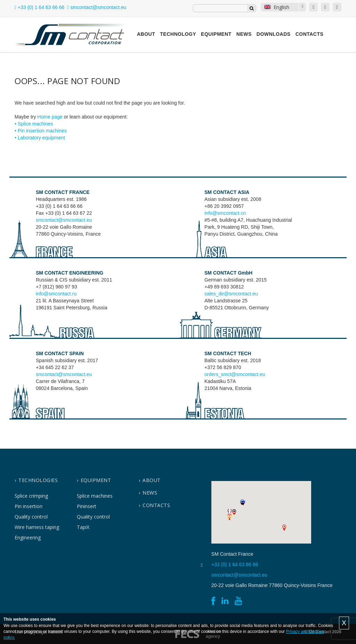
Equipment (216, 34)
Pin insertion (29, 506)
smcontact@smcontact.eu (64, 220)
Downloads (274, 34)
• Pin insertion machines (41, 131)
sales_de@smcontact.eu (231, 294)
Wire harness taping (37, 527)
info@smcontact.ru (56, 294)
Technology (178, 34)
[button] (230, 512)
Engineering (28, 537)
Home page (50, 117)
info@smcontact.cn (225, 213)
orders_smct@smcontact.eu (235, 374)
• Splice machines (34, 124)
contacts (156, 505)
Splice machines (95, 496)
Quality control (31, 517)
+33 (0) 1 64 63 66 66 (39, 7)
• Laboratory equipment (40, 138)
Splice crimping (31, 496)
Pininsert (87, 506)
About (146, 34)
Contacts (310, 34)
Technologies (38, 480)
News (244, 34)
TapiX (83, 527)
